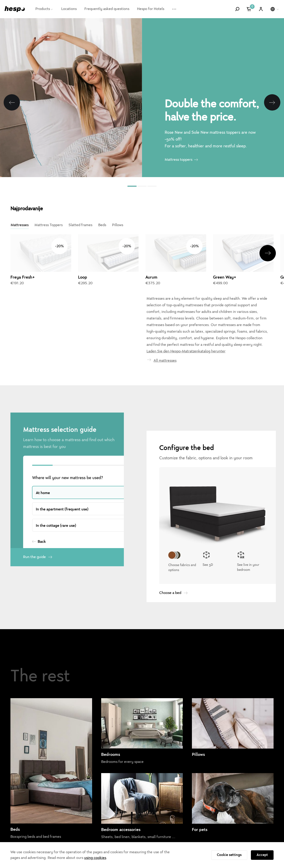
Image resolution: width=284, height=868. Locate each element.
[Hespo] (15, 9)
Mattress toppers (179, 160)
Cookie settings (229, 855)
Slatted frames (80, 225)
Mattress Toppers (49, 225)
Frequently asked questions (107, 9)
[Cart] (249, 9)
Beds (102, 225)
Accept (262, 855)
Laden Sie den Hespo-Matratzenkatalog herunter (186, 320)
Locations (69, 9)
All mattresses (165, 329)
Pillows (118, 225)
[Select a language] (275, 9)
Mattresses (20, 225)
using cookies (95, 858)
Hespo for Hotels (151, 9)
